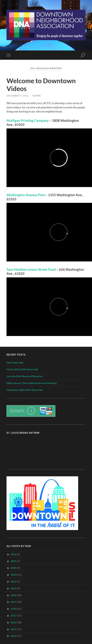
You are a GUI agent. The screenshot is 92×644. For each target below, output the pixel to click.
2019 (14, 602)
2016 (14, 622)
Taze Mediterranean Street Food (31, 269)
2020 (14, 595)
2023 (14, 575)
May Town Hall (15, 362)
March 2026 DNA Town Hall (22, 369)
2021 (14, 588)
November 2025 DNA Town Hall (25, 390)
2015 (14, 629)
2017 (14, 615)
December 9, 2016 (18, 96)
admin (37, 96)
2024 (14, 568)
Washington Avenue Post (26, 195)
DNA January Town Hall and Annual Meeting (32, 383)
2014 (14, 636)
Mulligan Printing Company (28, 120)
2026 (14, 554)
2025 (14, 561)
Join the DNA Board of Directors (25, 376)
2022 (14, 581)
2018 (14, 609)
